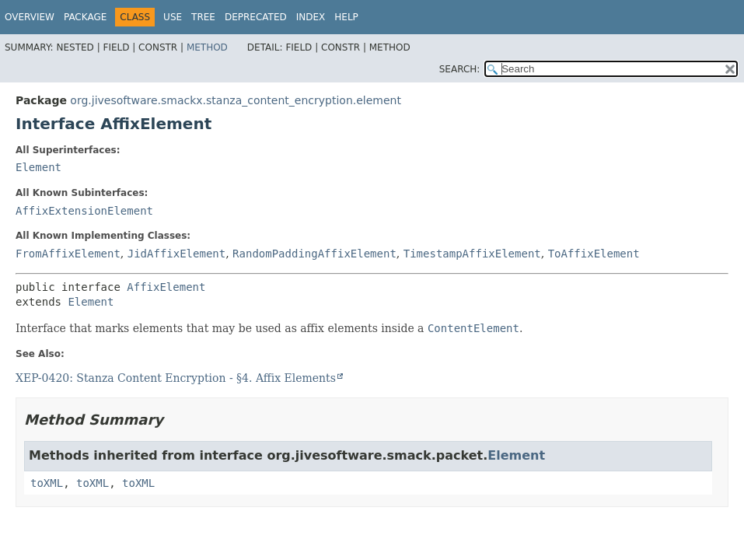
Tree (203, 17)
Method (207, 47)
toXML (47, 483)
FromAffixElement (68, 254)
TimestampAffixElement (472, 254)
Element (38, 167)
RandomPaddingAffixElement (314, 254)
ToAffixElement (594, 254)
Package (85, 17)
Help (346, 17)
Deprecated (256, 17)
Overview (30, 17)
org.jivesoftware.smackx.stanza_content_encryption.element (236, 100)
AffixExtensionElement (84, 211)
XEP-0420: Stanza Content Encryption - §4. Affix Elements (176, 378)
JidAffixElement (176, 254)
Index (311, 17)
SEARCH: (460, 69)
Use (173, 17)
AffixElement (166, 287)
